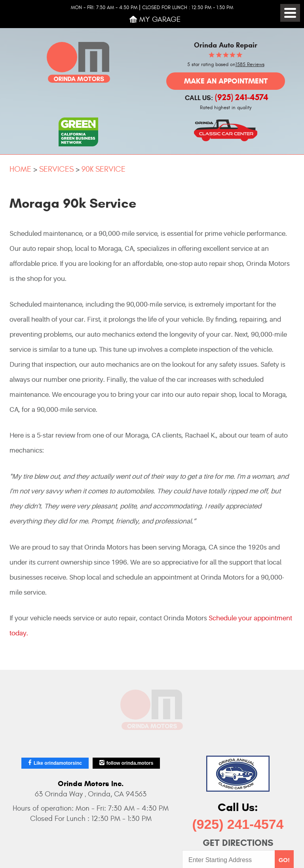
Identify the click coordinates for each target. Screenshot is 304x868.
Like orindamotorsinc (58, 763)
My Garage (160, 19)
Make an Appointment (226, 81)
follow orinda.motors (130, 763)
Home (20, 169)
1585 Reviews (250, 65)
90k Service (104, 169)
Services (56, 169)
